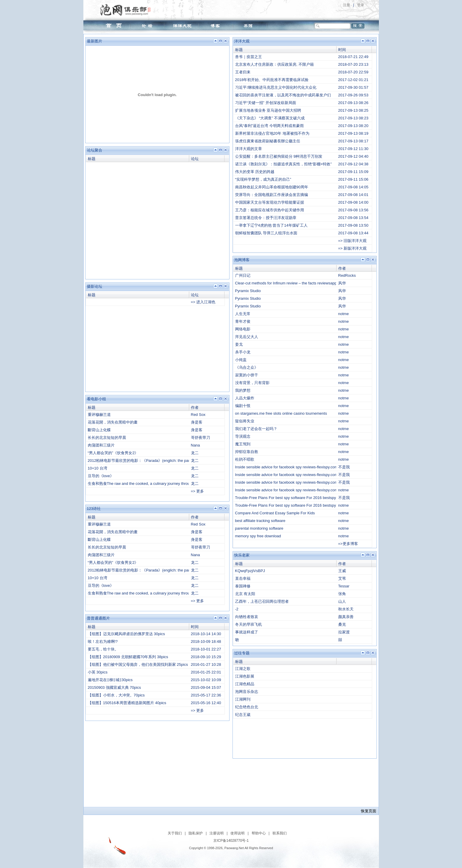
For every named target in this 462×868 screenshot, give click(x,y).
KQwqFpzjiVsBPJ (250, 571)
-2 (237, 609)
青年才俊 (243, 321)
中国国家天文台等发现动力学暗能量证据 (270, 202)
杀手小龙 (243, 352)
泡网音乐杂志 (247, 692)
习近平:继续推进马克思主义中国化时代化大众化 (276, 87)
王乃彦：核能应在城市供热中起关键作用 (270, 210)
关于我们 (175, 833)
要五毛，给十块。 (103, 649)
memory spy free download (258, 536)
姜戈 (239, 344)
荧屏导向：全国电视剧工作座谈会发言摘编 (272, 195)
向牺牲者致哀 (247, 617)
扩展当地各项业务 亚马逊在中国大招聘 (268, 110)
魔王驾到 (243, 444)
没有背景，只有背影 (252, 383)
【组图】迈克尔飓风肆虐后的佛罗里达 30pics (126, 634)
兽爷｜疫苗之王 (249, 57)
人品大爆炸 (245, 398)
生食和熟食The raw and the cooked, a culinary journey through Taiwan (147, 484)
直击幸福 (243, 578)
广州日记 (243, 275)
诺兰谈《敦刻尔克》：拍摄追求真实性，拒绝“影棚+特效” (283, 164)
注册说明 (217, 833)
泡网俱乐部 (127, 10)
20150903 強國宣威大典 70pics (114, 687)
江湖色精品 (245, 684)
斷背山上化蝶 (99, 430)
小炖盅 (241, 360)
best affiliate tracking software (260, 521)
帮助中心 (259, 833)
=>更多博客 (348, 544)
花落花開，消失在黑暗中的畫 (113, 422)
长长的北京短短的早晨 (107, 438)
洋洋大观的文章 (249, 149)
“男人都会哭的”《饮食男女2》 (113, 453)
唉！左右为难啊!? (103, 641)
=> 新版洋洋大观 (353, 248)
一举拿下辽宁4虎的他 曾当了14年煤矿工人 (271, 225)
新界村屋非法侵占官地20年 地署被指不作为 (272, 133)
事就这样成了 (247, 632)
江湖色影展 (245, 676)
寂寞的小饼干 (247, 375)
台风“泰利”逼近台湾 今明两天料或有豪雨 (269, 126)
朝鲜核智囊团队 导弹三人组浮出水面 (266, 233)
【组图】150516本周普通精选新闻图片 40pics (127, 703)
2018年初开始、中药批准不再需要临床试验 (272, 80)
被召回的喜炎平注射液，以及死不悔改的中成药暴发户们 (283, 95)
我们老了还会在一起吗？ (256, 429)
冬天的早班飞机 (249, 624)
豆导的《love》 (101, 476)
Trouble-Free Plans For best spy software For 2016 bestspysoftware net (296, 498)
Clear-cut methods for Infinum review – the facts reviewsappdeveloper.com (298, 283)
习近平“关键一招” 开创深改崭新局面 (266, 103)
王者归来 (243, 72)
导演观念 (243, 436)
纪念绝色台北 (247, 707)
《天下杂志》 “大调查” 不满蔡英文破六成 (270, 118)
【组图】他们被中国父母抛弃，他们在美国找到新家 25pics (138, 664)
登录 (361, 5)
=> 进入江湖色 (203, 302)
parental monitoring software (259, 528)
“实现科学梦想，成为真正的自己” (263, 179)
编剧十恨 (243, 406)
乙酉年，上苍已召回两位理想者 (262, 601)
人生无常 (243, 314)
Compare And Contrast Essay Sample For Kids (275, 513)
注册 (346, 5)
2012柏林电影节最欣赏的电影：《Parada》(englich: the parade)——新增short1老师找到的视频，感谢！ (177, 461)
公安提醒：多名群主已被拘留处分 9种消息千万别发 (279, 156)
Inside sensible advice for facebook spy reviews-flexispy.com (287, 467)
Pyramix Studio (248, 291)
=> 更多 (198, 491)
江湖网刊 (243, 699)
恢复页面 (369, 811)
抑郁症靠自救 (247, 452)
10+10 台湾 (98, 468)
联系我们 (280, 833)
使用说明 (237, 833)
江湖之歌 (243, 669)
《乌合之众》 (247, 367)
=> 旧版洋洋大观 (353, 241)
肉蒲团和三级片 (101, 445)
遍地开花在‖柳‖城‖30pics (110, 680)
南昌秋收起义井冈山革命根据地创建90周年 (272, 187)
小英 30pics (98, 672)
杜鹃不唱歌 (245, 459)
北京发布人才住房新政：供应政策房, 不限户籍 (274, 64)
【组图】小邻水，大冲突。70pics (116, 695)
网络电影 (243, 329)
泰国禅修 (243, 586)
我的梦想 (243, 390)
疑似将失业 (245, 421)
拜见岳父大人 (247, 337)
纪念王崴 (243, 715)
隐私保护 (196, 833)
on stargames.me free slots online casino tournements (281, 413)
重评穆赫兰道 (99, 415)
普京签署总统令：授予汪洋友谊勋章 (266, 218)
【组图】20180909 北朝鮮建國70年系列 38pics (128, 657)
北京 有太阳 (245, 594)
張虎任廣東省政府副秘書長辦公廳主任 (268, 141)
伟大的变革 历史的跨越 (255, 172)
